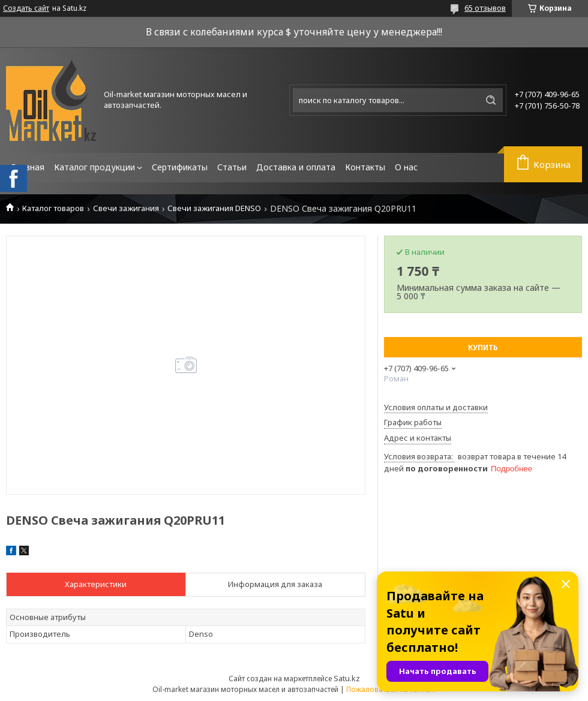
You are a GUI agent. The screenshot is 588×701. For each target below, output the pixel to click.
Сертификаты (180, 167)
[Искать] (491, 100)
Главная (28, 167)
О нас (406, 167)
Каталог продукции (94, 167)
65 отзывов (485, 8)
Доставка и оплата (296, 167)
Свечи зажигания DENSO (214, 208)
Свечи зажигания (126, 208)
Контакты (365, 167)
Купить (483, 348)
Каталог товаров (53, 208)
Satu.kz (347, 678)
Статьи (232, 167)
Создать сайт (26, 8)
